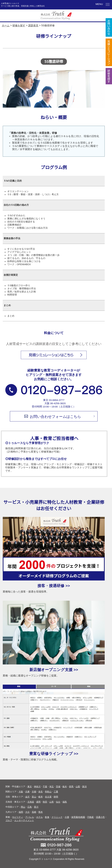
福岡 (21, 812)
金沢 (27, 797)
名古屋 (48, 797)
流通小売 (100, 817)
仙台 (58, 802)
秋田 (45, 802)
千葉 (45, 787)
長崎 (34, 812)
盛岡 (38, 802)
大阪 (21, 792)
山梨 (78, 787)
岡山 (23, 807)
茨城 (58, 787)
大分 (27, 812)
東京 (30, 787)
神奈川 (37, 787)
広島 (30, 807)
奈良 (41, 792)
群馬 (71, 787)
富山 (34, 797)
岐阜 (41, 797)
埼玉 (52, 787)
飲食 (47, 817)
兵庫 (27, 792)
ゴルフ (9, 820)
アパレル (30, 817)
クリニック (57, 817)
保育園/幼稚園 (78, 817)
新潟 (84, 787)
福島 (65, 802)
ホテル (39, 817)
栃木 (65, 787)
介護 (67, 817)
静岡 (56, 797)
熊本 (41, 812)
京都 (34, 792)
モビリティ (18, 817)
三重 (56, 792)
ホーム (6, 25)
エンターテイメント (24, 820)
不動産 (90, 817)
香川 (36, 807)
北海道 (31, 802)
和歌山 (48, 792)
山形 (52, 802)
